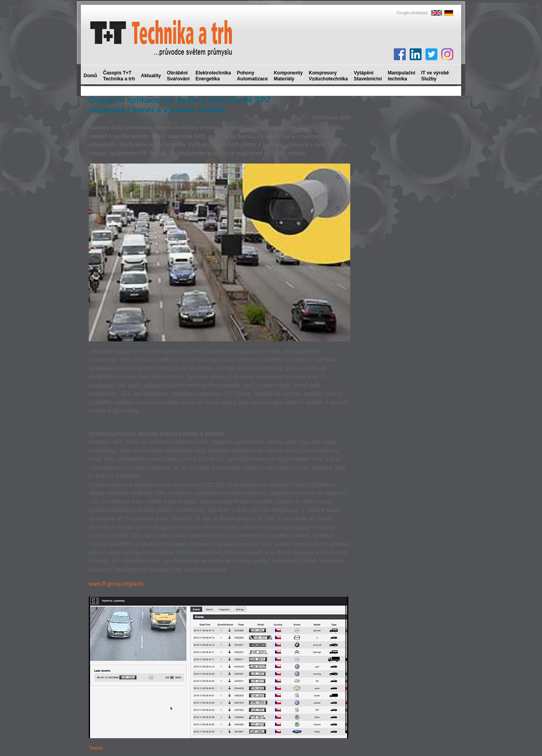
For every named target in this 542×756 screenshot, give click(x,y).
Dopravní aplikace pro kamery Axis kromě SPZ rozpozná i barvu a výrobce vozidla (180, 105)
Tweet (96, 748)
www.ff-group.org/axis (116, 584)
